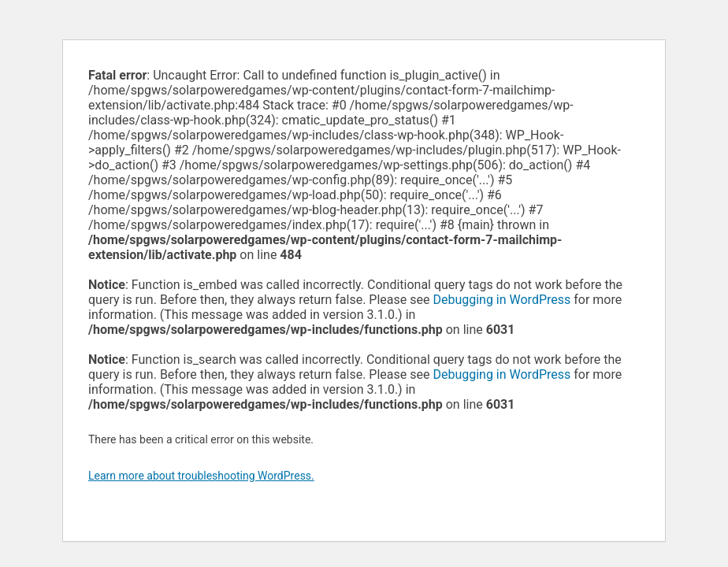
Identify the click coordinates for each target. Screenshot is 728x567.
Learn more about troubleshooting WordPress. (201, 476)
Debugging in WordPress (501, 300)
